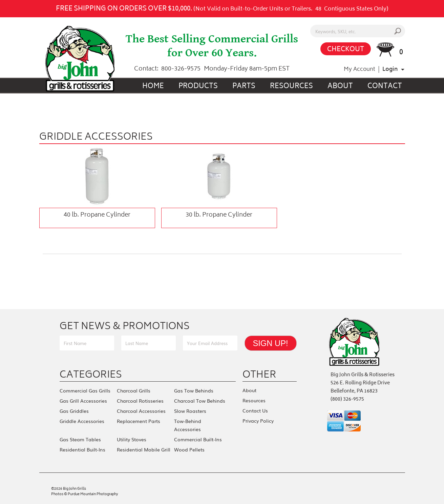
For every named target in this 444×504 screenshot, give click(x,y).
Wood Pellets (189, 449)
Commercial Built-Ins (198, 439)
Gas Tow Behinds (194, 390)
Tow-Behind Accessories (188, 425)
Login (390, 69)
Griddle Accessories (82, 421)
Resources (291, 87)
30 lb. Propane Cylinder (219, 215)
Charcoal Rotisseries (140, 401)
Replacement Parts (139, 421)
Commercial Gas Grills (85, 390)
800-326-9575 (181, 69)
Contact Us (255, 410)
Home (153, 87)
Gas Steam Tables (80, 439)
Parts (244, 87)
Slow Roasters (190, 411)
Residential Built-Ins (82, 449)
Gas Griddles (74, 411)
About (340, 87)
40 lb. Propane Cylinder (97, 215)
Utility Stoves (132, 439)
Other (259, 374)
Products (198, 87)
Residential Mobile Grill (144, 449)
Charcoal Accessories (141, 411)
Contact (385, 87)
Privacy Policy (258, 421)
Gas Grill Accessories (83, 401)
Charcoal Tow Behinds (200, 401)
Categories (91, 374)
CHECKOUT (346, 50)
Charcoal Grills (134, 390)
